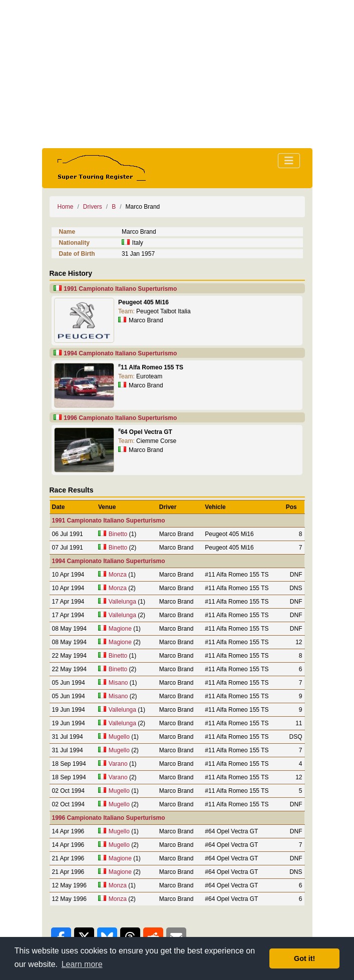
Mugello (119, 737)
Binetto (118, 534)
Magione (120, 629)
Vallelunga (122, 602)
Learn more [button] (82, 964)
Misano (118, 683)
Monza (118, 575)
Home (66, 207)
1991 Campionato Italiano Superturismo (120, 289)
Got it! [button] (304, 958)
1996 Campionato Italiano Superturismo (120, 418)
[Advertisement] (177, 74)
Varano (118, 764)
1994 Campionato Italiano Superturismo (120, 353)
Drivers (93, 207)
